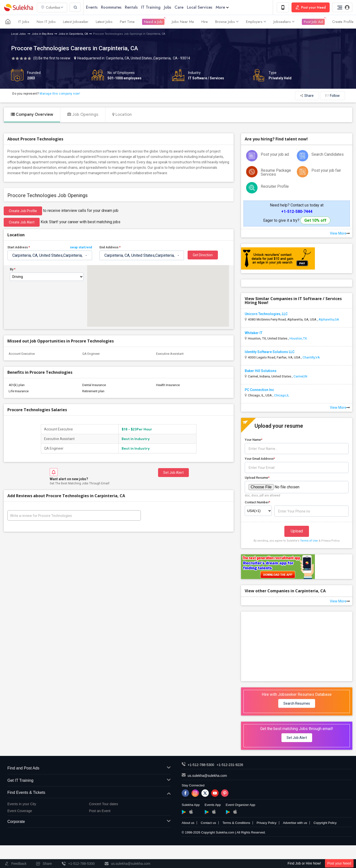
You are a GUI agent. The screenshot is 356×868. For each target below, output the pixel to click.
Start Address (50, 247)
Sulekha (18, 8)
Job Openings (83, 115)
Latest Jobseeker (76, 22)
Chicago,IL (282, 395)
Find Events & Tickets (89, 793)
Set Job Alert (173, 473)
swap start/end (81, 247)
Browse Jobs (227, 22)
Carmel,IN (300, 376)
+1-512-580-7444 (297, 212)
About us (188, 823)
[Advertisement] (297, 646)
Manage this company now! (60, 94)
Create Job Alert (22, 222)
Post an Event (100, 811)
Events (92, 7)
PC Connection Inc (259, 390)
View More (340, 233)
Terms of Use (309, 541)
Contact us (208, 823)
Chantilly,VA (311, 357)
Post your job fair (326, 170)
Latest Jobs (104, 22)
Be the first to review (54, 58)
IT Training (151, 7)
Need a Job (153, 22)
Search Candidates (328, 154)
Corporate (89, 822)
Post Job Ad (313, 22)
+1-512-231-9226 (230, 765)
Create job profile (23, 211)
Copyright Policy (325, 823)
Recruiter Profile (275, 186)
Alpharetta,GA (329, 319)
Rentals (131, 7)
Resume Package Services (276, 172)
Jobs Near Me (183, 22)
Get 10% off (315, 220)
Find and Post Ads (89, 768)
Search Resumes (297, 703)
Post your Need (339, 863)
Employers (256, 22)
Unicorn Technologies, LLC (266, 314)
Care (179, 7)
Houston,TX (298, 338)
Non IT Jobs (46, 22)
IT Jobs (24, 22)
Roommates (111, 7)
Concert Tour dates (104, 804)
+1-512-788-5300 (201, 765)
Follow (332, 96)
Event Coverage (20, 811)
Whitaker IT (254, 333)
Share (307, 96)
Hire (205, 22)
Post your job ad (275, 154)
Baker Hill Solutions (261, 371)
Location (122, 115)
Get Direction (203, 255)
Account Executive (22, 354)
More (222, 7)
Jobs (168, 7)
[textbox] (50, 255)
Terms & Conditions (236, 823)
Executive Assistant (170, 354)
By (13, 269)
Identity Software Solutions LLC (270, 352)
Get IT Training (89, 781)
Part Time (127, 22)
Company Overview (32, 115)
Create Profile (343, 22)
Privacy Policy (267, 823)
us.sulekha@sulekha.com (207, 776)
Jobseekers (284, 22)
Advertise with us (295, 823)
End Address (110, 247)
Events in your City (22, 804)
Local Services (200, 7)
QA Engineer (91, 354)
